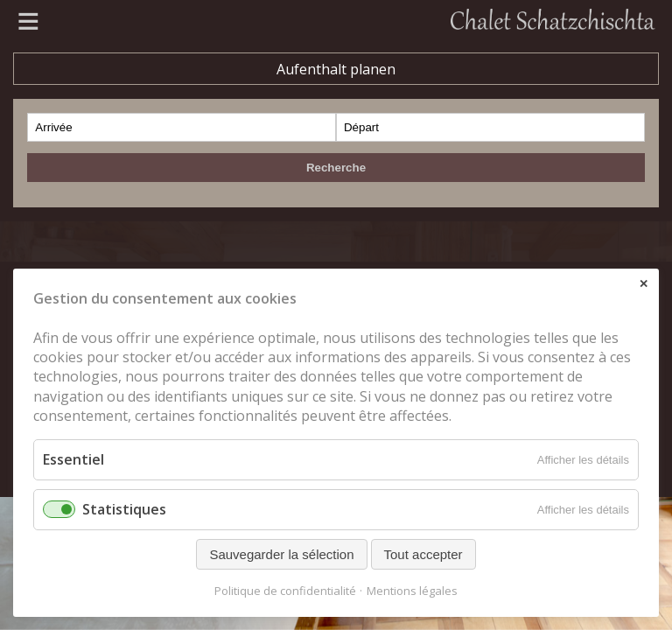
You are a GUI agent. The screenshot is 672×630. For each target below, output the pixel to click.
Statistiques (124, 509)
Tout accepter (423, 554)
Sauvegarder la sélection (281, 554)
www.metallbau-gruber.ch (136, 185)
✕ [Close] (644, 284)
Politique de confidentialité (285, 591)
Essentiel (73, 459)
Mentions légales (412, 591)
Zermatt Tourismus (112, 209)
